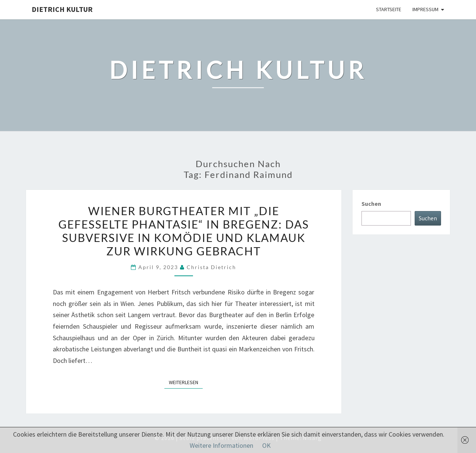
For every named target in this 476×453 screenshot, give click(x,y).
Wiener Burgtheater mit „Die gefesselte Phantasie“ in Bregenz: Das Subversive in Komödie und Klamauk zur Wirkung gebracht (184, 231)
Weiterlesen (186, 382)
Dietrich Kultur (62, 9)
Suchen (371, 204)
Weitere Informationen (221, 445)
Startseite (389, 9)
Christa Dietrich (211, 267)
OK (266, 445)
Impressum (425, 9)
